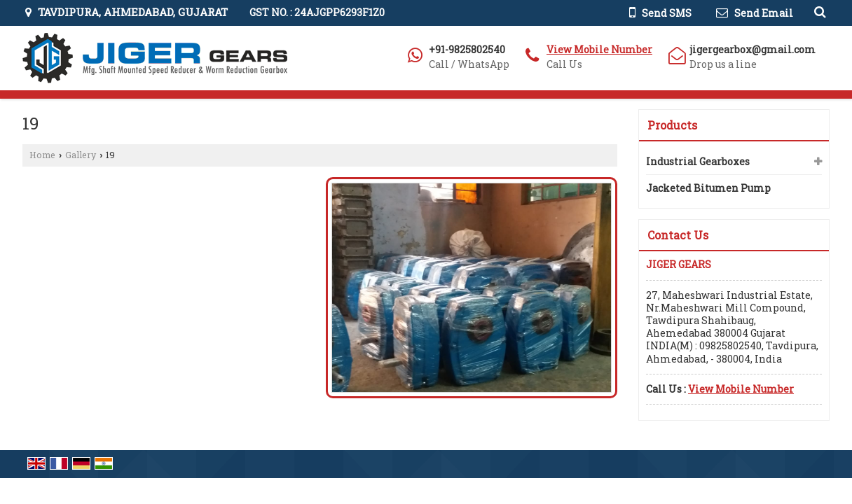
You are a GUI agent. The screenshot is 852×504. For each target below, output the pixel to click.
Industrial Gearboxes (698, 161)
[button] (599, 49)
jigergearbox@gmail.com (753, 49)
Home (42, 155)
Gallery (81, 155)
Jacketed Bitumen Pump (708, 188)
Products (672, 125)
